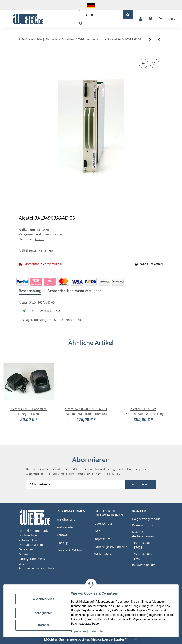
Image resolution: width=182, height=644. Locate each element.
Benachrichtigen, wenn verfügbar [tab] (74, 291)
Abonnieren (140, 484)
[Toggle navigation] (5, 15)
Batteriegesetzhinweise (111, 547)
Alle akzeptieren (46, 599)
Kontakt (62, 535)
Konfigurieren (46, 613)
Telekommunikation (48, 234)
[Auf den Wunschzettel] (154, 63)
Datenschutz (100, 631)
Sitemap (62, 543)
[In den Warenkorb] (22, 51)
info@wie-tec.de (143, 565)
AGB (97, 531)
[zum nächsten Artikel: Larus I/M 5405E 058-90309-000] (150, 39)
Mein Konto (65, 527)
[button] (91, 4)
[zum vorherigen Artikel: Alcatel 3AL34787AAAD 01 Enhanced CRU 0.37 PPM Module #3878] (159, 39)
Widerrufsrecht (105, 554)
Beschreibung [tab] (30, 291)
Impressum (81, 631)
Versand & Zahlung (70, 550)
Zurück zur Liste (32, 39)
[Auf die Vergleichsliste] (143, 63)
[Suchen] (101, 15)
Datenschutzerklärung (99, 469)
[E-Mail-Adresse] (75, 484)
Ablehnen (46, 625)
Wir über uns (66, 520)
